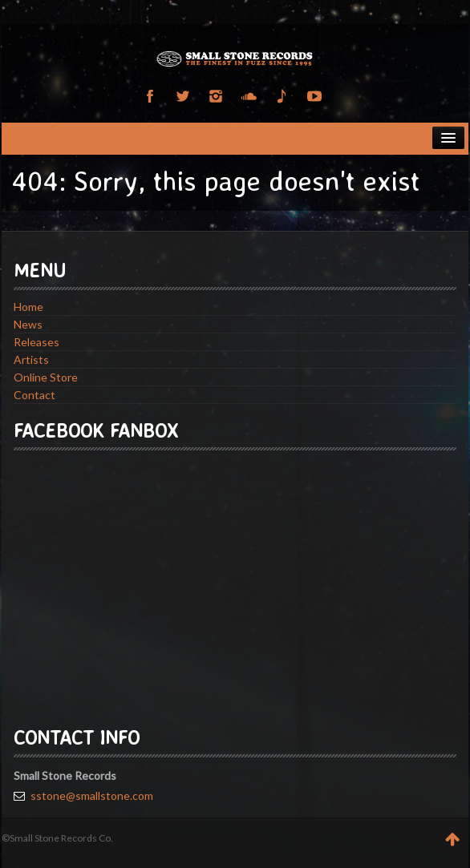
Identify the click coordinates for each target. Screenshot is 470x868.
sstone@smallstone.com (92, 795)
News (28, 324)
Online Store (46, 377)
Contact (34, 395)
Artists (31, 359)
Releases (36, 342)
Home (28, 307)
